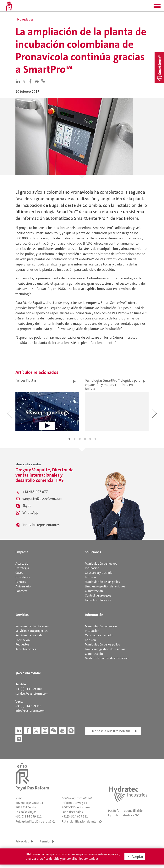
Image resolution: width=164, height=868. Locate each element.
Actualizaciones (26, 649)
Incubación (92, 568)
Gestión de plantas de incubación (107, 658)
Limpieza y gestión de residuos (105, 586)
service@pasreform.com (32, 694)
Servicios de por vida (29, 635)
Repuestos (22, 644)
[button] (157, 7)
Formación (23, 640)
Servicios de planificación (32, 626)
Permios (45, 841)
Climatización (94, 591)
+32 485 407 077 (35, 492)
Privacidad (22, 841)
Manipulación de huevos (101, 564)
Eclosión (90, 577)
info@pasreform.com (30, 711)
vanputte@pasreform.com (42, 499)
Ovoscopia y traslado (99, 573)
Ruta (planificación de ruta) (33, 821)
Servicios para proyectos (32, 631)
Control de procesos (98, 595)
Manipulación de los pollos (102, 582)
